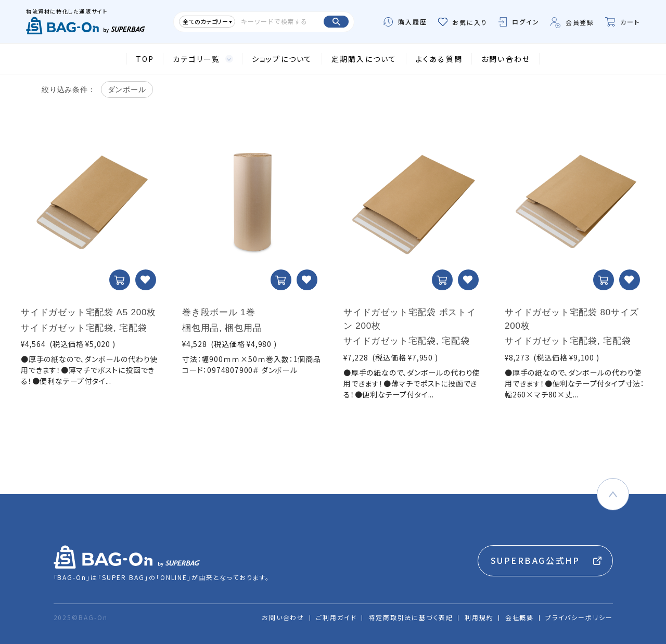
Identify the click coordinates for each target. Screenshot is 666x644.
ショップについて (282, 59)
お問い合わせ (506, 59)
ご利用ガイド (336, 617)
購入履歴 (405, 22)
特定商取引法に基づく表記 (411, 617)
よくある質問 (439, 59)
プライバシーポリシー (579, 617)
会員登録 (573, 22)
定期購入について (364, 59)
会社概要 (520, 617)
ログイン (519, 22)
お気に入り (463, 22)
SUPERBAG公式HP (535, 560)
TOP (145, 59)
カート (623, 22)
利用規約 (479, 617)
